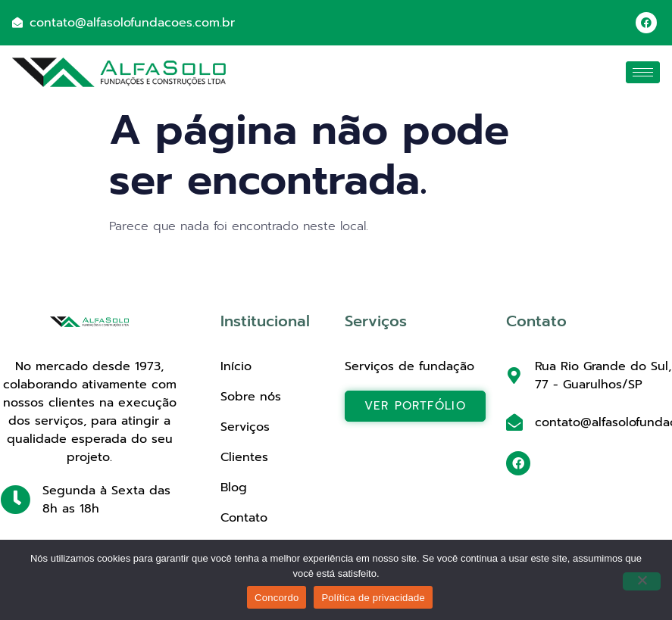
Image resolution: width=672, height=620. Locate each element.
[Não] (642, 581)
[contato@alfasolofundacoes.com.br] (514, 422)
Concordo (277, 598)
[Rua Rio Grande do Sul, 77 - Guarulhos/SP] (514, 375)
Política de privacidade (373, 598)
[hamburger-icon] (643, 72)
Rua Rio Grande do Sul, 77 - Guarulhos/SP (603, 375)
